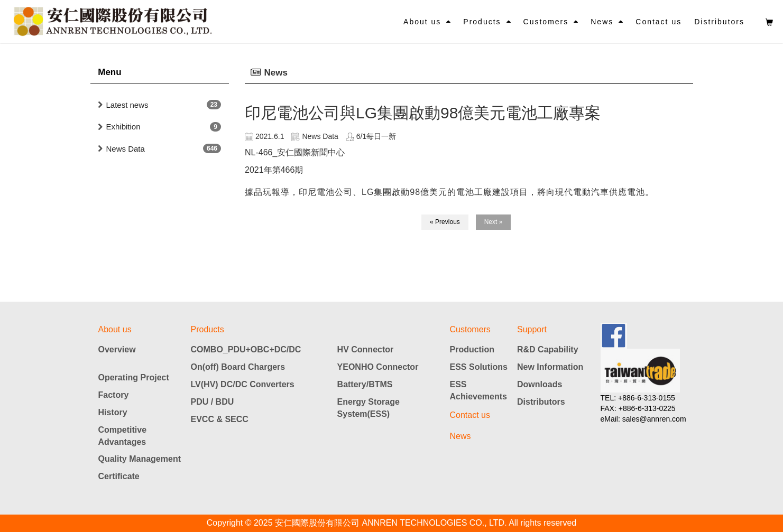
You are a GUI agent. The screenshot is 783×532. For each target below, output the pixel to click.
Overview (117, 349)
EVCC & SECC (220, 419)
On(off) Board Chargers (238, 367)
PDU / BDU (213, 402)
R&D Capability (548, 349)
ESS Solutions (479, 367)
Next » (494, 222)
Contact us (658, 22)
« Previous (445, 222)
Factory (114, 395)
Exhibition (123, 127)
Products (482, 22)
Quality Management (140, 459)
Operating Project (134, 377)
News (602, 22)
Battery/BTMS (365, 384)
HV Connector (366, 349)
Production (472, 349)
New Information (550, 367)
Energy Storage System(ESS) (369, 408)
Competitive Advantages (123, 436)
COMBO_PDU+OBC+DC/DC (246, 349)
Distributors (719, 22)
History (113, 412)
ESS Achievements (479, 390)
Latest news (127, 105)
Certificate (119, 476)
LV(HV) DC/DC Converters (243, 384)
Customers (546, 22)
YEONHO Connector (378, 367)
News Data (126, 149)
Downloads (540, 384)
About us (422, 22)
